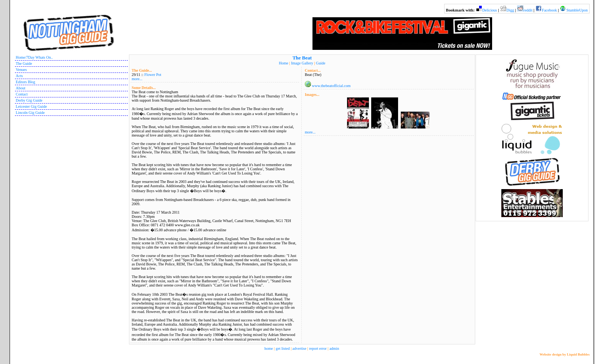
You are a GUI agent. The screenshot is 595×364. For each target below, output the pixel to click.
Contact (22, 94)
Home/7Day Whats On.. (34, 57)
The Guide (24, 63)
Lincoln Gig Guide (30, 113)
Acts (19, 76)
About (21, 88)
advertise (299, 348)
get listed (283, 348)
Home (284, 63)
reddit (528, 10)
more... (137, 79)
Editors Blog (26, 82)
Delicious (489, 10)
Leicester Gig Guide (31, 106)
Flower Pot (153, 75)
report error (318, 348)
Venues (21, 70)
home (269, 348)
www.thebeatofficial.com (331, 86)
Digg (510, 10)
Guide (321, 63)
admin (334, 348)
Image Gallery (302, 63)
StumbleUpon (577, 10)
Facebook (550, 10)
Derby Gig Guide (29, 100)
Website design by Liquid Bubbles (564, 354)
